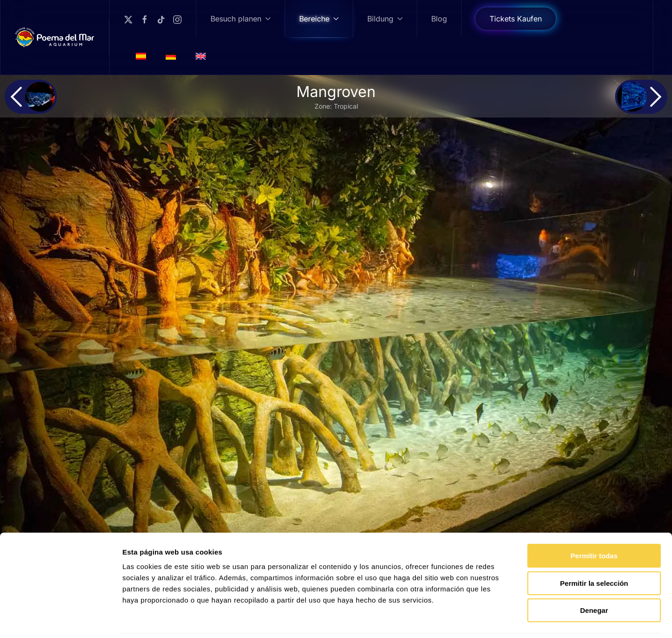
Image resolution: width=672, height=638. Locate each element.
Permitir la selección (594, 551)
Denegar (594, 579)
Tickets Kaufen (516, 19)
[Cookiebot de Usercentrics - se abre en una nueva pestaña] (60, 620)
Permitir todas (594, 524)
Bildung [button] (385, 19)
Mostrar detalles (505, 620)
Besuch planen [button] (241, 19)
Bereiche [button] (319, 19)
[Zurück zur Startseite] (55, 37)
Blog (439, 19)
